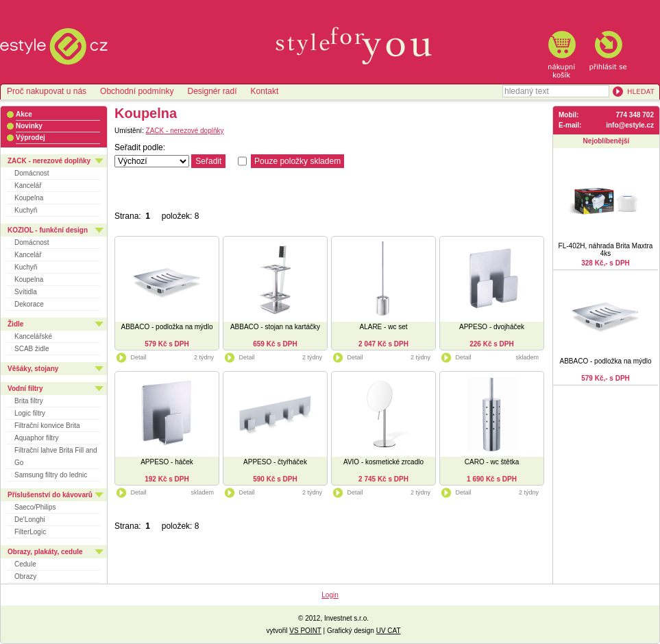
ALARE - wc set (383, 327)
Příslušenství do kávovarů (50, 495)
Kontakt (265, 91)
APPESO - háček (167, 462)
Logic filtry (30, 413)
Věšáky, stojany (33, 369)
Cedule (25, 564)
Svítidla (26, 292)
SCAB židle (32, 349)
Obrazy (25, 576)
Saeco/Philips (35, 507)
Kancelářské (33, 336)
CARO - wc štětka (492, 462)
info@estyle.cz (630, 125)
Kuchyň (26, 210)
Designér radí (212, 91)
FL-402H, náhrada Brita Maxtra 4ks (606, 250)
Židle (15, 324)
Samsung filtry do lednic (51, 475)
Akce (24, 114)
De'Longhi (30, 520)
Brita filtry (29, 401)
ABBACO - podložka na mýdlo (167, 327)
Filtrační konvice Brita (47, 426)
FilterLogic (30, 532)
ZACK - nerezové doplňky (49, 161)
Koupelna (29, 198)
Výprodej (30, 138)
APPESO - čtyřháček (275, 462)
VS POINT (305, 631)
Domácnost (32, 173)
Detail (131, 357)
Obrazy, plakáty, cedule (45, 552)
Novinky (29, 126)
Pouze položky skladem (297, 161)
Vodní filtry (25, 389)
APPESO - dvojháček (492, 327)
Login (330, 595)
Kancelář (28, 186)
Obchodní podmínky (137, 91)
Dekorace (29, 304)
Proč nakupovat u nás (47, 91)
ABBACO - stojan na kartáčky (275, 327)
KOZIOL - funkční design (48, 230)
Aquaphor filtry (36, 438)
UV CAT (389, 631)
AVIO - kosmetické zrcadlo (383, 462)
